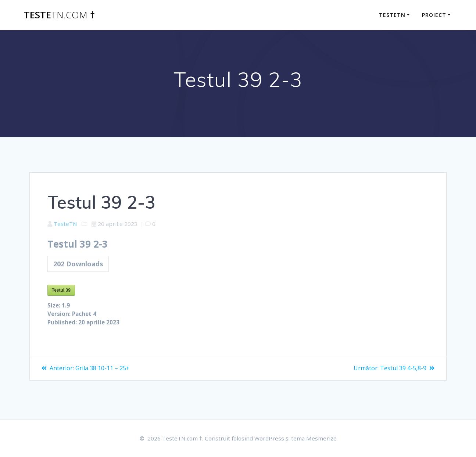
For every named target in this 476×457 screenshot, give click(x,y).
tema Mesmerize (316, 438)
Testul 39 (61, 292)
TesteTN (66, 224)
